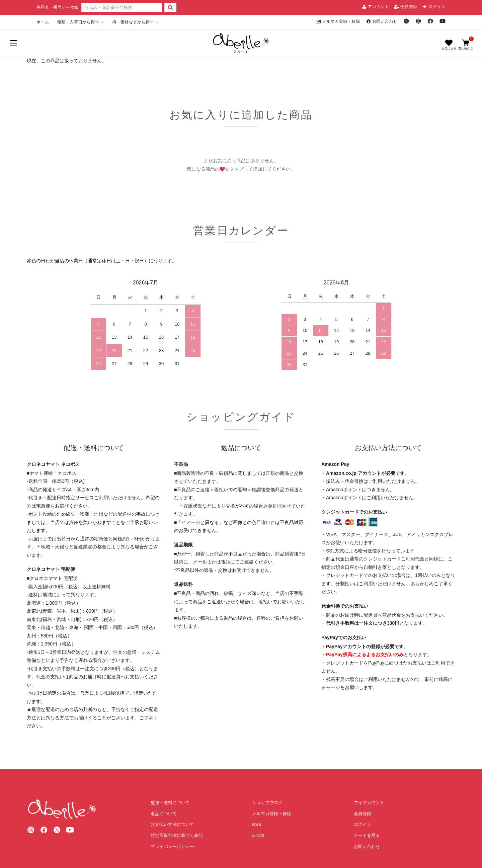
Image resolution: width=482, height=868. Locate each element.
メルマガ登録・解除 (338, 22)
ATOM (258, 835)
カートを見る (367, 835)
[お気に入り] (449, 45)
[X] (406, 21)
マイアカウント (369, 803)
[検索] (170, 7)
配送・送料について (170, 803)
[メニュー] (13, 43)
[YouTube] (443, 21)
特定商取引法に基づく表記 (177, 835)
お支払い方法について (172, 824)
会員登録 (406, 7)
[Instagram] (418, 21)
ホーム (43, 22)
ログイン (434, 7)
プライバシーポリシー (172, 846)
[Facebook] (430, 21)
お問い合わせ (382, 22)
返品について (164, 814)
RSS (257, 824)
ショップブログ (267, 803)
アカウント (375, 7)
